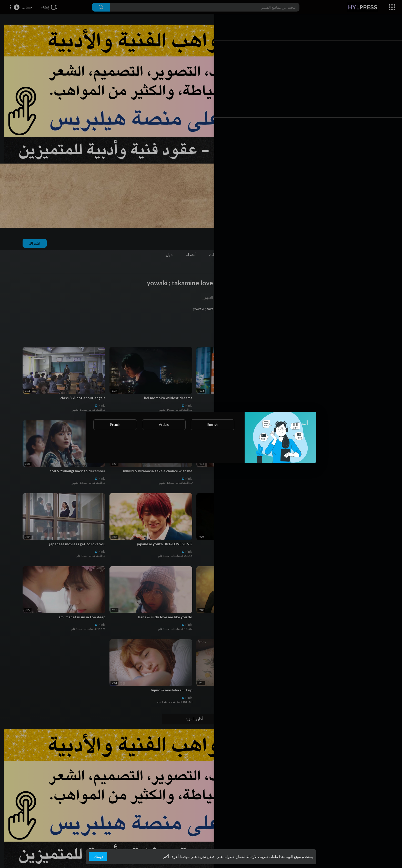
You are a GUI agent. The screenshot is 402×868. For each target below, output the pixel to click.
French (115, 425)
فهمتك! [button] (98, 857)
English (213, 425)
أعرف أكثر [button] (171, 857)
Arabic (164, 425)
